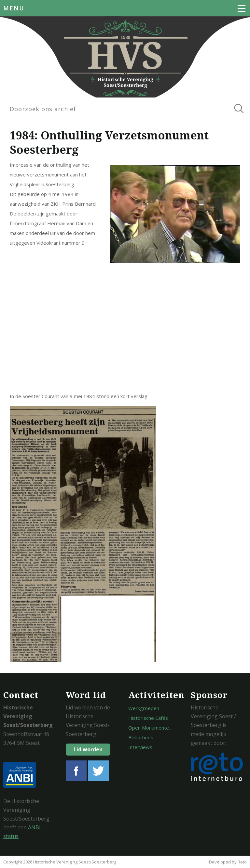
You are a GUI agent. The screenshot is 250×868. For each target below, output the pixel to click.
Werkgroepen (144, 708)
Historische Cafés (148, 718)
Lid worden (88, 749)
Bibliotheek (141, 737)
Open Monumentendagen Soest (164, 728)
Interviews (140, 747)
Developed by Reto (228, 862)
